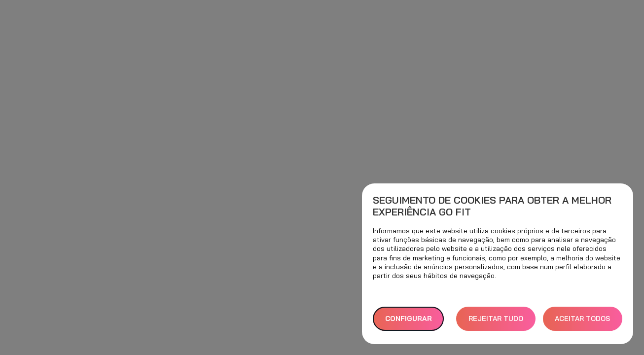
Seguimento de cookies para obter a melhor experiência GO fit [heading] (492, 206)
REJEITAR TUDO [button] (496, 319)
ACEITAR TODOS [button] (582, 319)
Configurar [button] (409, 319)
